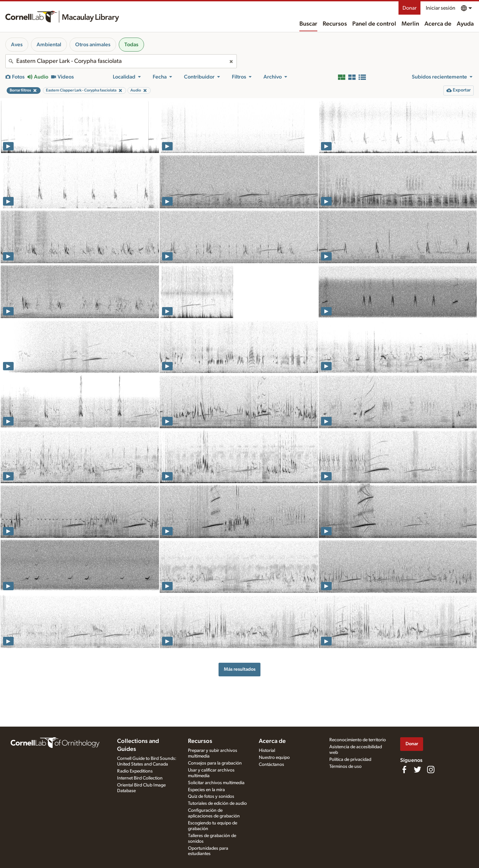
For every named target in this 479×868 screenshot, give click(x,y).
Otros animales (93, 45)
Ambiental (49, 45)
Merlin (410, 24)
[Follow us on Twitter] (417, 770)
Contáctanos (271, 765)
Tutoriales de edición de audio (217, 803)
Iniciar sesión (441, 8)
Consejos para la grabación (215, 763)
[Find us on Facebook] (404, 770)
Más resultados (240, 669)
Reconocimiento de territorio (358, 740)
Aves (17, 45)
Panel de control (374, 24)
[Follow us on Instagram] (431, 770)
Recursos (335, 24)
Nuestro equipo (274, 758)
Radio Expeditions (135, 771)
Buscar (308, 24)
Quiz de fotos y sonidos (211, 796)
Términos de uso (345, 767)
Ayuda (465, 24)
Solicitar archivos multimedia (216, 783)
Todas (131, 45)
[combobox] (121, 61)
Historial (267, 751)
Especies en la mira (206, 790)
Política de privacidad (350, 760)
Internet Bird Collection (140, 778)
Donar (409, 8)
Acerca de (438, 24)
